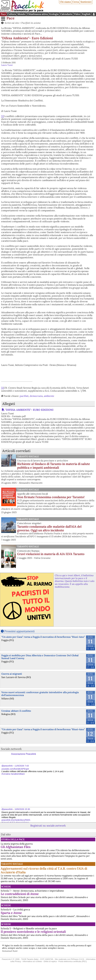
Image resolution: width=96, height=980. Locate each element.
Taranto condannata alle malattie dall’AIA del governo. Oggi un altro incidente (49, 528)
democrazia (36, 396)
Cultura (12, 14)
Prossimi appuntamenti (19, 631)
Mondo (21, 14)
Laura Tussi (7, 65)
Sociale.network (11, 749)
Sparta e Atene (11, 913)
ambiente (49, 396)
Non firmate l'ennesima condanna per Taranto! (51, 497)
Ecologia (54, 14)
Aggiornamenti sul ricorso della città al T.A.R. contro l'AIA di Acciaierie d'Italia (44, 870)
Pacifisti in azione (31, 23)
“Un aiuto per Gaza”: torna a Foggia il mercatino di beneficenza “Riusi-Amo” (43, 637)
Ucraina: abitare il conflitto (16, 711)
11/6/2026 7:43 (22, 766)
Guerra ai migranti (12, 674)
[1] (3, 116)
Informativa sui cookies (32, 961)
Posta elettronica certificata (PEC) (73, 961)
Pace (3, 14)
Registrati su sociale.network (48, 826)
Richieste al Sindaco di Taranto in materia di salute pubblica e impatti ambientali (54, 466)
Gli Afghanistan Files (16, 847)
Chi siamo (65, 2)
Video (77, 14)
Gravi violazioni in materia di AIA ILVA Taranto (51, 554)
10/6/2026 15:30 (22, 809)
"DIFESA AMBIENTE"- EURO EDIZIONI (29, 410)
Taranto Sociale (28, 456)
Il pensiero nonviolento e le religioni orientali (33, 932)
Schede (6, 887)
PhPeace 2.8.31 (78, 959)
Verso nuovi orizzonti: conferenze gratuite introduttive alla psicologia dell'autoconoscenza (40, 694)
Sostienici (86, 2)
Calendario (66, 14)
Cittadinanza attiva (37, 14)
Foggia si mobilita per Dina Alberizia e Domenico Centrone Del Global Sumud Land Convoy (40, 657)
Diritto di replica (50, 961)
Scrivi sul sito (12, 23)
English (86, 14)
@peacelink (7, 766)
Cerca (76, 2)
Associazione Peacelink (24, 754)
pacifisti (24, 396)
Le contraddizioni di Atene (20, 894)
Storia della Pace (13, 839)
